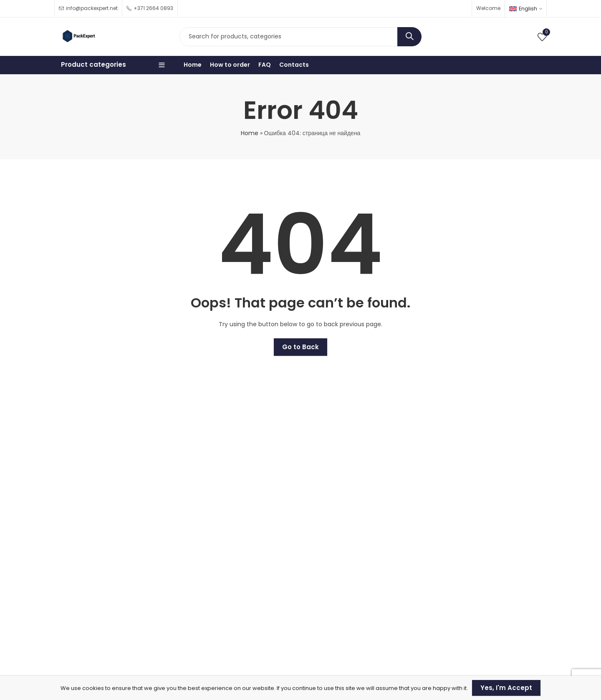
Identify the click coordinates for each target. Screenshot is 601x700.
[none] (526, 9)
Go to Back (300, 347)
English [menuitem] (528, 9)
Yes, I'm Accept (506, 688)
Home (250, 133)
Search (409, 37)
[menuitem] (526, 9)
